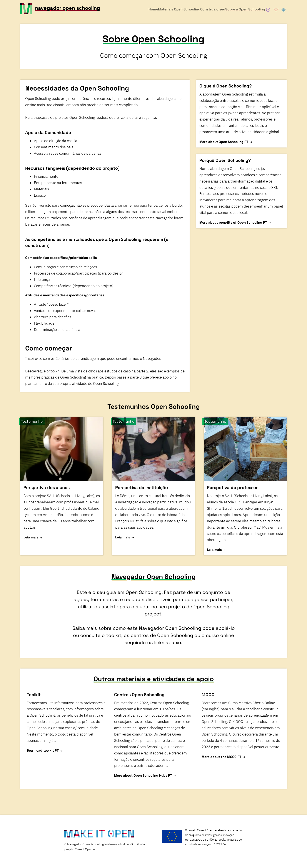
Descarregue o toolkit (42, 371)
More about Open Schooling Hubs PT (143, 775)
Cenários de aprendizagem (77, 359)
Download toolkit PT (43, 750)
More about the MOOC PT (221, 757)
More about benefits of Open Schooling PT (233, 222)
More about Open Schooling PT (224, 142)
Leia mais (31, 537)
